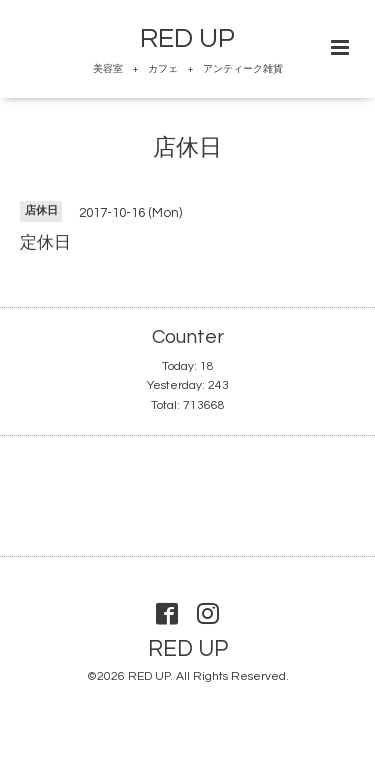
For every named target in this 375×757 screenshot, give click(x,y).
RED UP (187, 39)
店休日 (187, 148)
